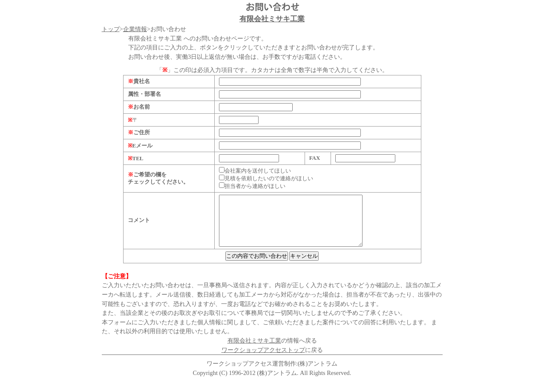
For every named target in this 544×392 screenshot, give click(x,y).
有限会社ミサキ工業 (272, 19)
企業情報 (135, 29)
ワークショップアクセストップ (263, 360)
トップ (111, 29)
